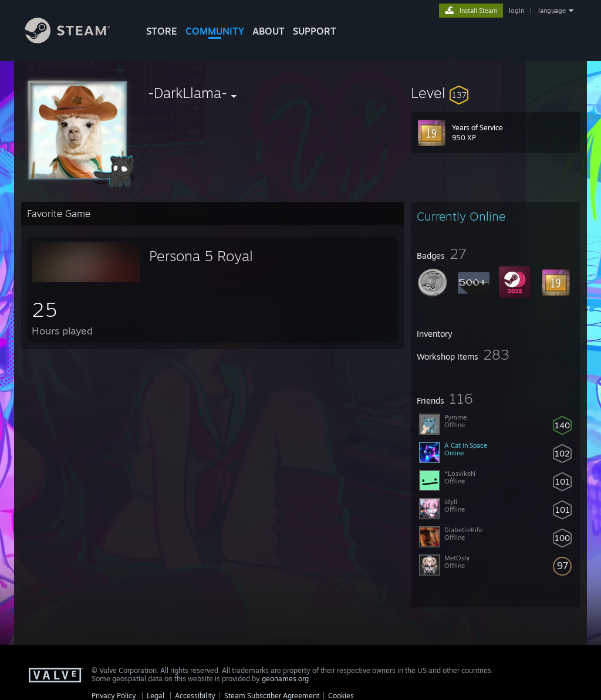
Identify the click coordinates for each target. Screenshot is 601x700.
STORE (162, 31)
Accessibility (195, 696)
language (552, 11)
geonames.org (285, 679)
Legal (156, 696)
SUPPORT (315, 31)
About (269, 31)
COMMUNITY (215, 31)
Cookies (341, 696)
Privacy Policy (114, 696)
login (516, 11)
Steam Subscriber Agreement (272, 696)
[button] (495, 93)
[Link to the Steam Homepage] (76, 40)
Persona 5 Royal (201, 256)
